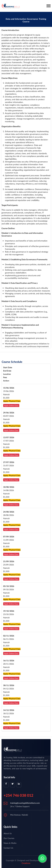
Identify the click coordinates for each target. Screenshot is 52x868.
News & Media (10, 843)
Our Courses (9, 838)
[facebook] (6, 785)
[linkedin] (19, 785)
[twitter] (13, 785)
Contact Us (8, 848)
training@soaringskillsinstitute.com (25, 803)
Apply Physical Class (12, 401)
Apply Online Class (11, 406)
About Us (8, 833)
